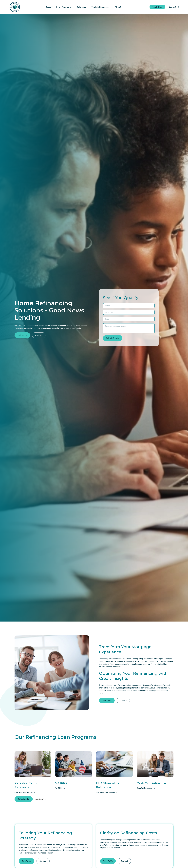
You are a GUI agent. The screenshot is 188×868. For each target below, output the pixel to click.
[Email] (129, 319)
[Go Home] (15, 7)
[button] (49, 7)
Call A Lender (24, 799)
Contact (172, 7)
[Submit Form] (113, 338)
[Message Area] (129, 328)
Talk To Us (22, 335)
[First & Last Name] (129, 306)
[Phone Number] (129, 312)
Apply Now (157, 7)
